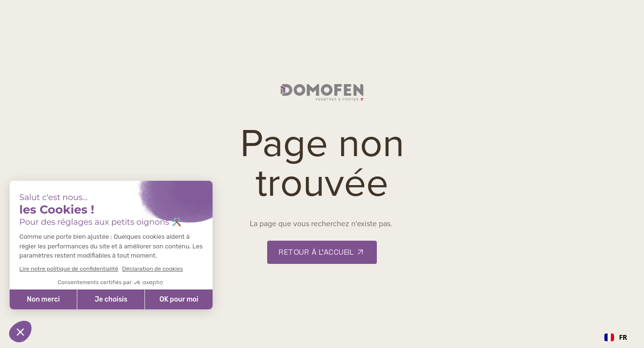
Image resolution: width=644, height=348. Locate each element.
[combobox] (616, 337)
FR (616, 337)
